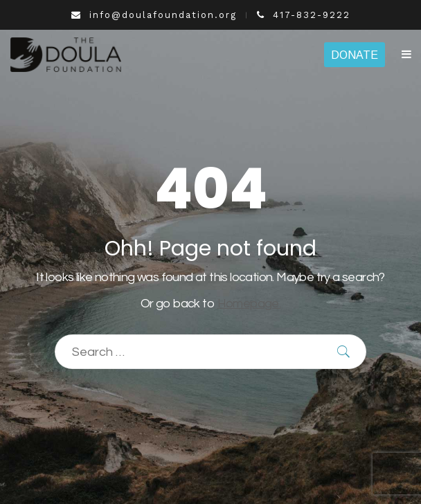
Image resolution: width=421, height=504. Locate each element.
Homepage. (249, 304)
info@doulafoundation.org (154, 15)
